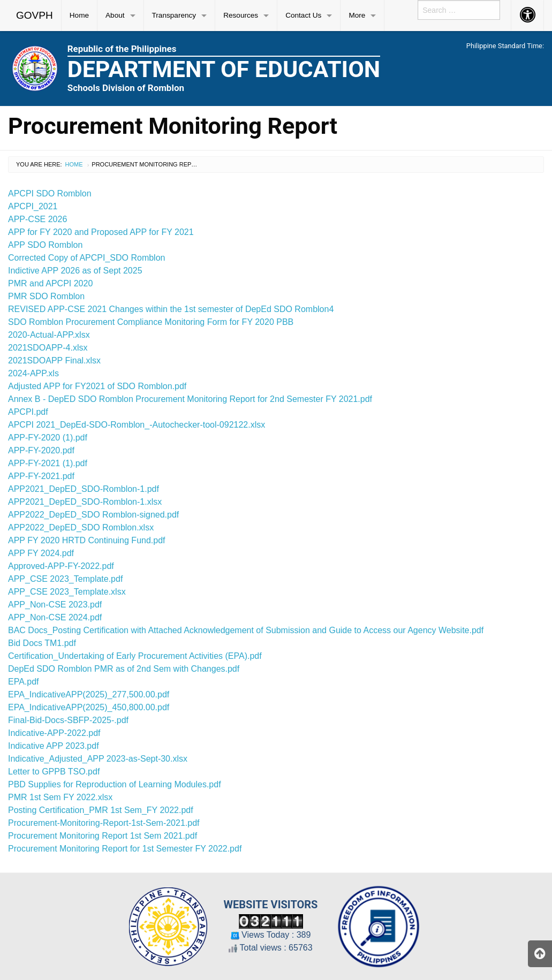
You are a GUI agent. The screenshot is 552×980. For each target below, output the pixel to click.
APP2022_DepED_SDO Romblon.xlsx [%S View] (81, 527)
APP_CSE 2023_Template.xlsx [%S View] (67, 592)
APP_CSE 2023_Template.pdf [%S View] (65, 579)
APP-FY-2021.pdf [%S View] (41, 476)
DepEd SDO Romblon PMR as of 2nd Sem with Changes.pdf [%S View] (124, 669)
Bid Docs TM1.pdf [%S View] (42, 643)
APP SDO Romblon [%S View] (45, 245)
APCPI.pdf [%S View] (28, 412)
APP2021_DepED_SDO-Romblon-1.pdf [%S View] (84, 489)
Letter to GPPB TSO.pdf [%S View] (54, 772)
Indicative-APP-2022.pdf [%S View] (54, 733)
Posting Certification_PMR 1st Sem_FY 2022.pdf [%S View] (101, 810)
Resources (241, 15)
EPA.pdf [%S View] (24, 682)
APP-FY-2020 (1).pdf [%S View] (48, 438)
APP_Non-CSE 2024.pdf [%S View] (55, 617)
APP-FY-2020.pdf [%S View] (41, 450)
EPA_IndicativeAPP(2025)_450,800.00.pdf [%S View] (89, 707)
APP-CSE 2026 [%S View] (37, 219)
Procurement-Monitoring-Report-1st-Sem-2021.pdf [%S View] (104, 823)
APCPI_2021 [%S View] (33, 206)
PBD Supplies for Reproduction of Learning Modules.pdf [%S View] (115, 784)
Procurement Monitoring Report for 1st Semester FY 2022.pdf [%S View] (125, 849)
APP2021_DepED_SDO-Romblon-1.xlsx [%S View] (85, 502)
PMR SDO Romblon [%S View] (46, 296)
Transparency (174, 15)
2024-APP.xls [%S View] (33, 373)
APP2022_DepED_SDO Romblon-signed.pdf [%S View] (93, 515)
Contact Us (303, 15)
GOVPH (35, 15)
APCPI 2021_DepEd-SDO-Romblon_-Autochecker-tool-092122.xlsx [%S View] (137, 425)
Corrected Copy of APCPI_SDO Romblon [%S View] (86, 258)
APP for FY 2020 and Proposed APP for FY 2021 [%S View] (101, 232)
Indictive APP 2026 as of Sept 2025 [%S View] (75, 271)
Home (79, 15)
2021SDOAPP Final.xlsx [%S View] (54, 360)
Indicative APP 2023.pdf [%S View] (54, 746)
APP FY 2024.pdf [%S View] (41, 553)
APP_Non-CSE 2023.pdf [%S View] (55, 605)
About (115, 15)
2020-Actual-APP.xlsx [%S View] (49, 335)
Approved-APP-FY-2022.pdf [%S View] (61, 566)
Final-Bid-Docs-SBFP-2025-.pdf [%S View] (68, 720)
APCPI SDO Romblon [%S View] (50, 193)
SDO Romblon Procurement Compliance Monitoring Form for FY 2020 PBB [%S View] (151, 322)
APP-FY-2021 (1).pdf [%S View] (48, 463)
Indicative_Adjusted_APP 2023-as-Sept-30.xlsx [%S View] (98, 759)
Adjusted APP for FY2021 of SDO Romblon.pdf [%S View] (97, 386)
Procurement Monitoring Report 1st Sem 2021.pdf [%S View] (103, 836)
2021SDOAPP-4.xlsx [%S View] (48, 348)
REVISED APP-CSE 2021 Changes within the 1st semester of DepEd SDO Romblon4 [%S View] (171, 309)
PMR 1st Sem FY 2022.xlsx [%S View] (60, 797)
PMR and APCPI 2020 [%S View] (50, 283)
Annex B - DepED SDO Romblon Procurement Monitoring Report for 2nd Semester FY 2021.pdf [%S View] (190, 399)
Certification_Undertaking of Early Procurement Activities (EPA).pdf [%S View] (135, 656)
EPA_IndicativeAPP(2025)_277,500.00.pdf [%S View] (89, 694)
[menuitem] (35, 16)
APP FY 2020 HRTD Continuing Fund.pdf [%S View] (87, 540)
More (357, 15)
